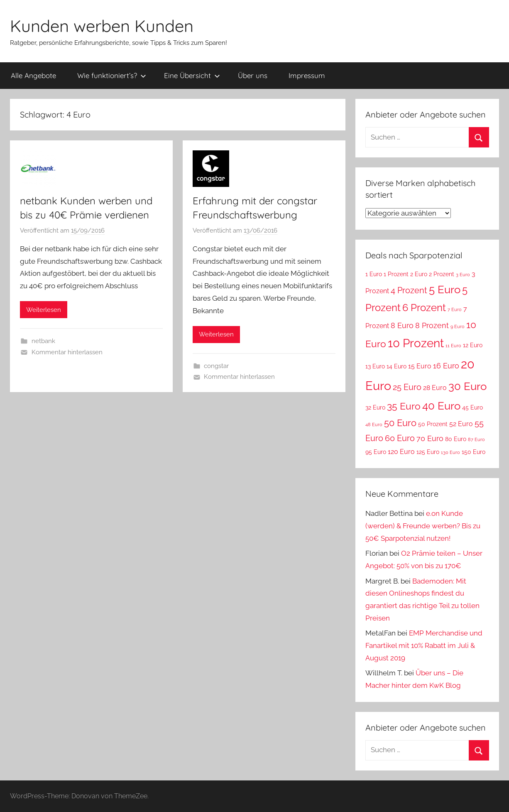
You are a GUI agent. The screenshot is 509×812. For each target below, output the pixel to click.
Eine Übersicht (192, 75)
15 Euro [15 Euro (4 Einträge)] (420, 366)
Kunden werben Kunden (102, 26)
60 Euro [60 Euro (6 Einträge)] (400, 438)
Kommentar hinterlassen (67, 352)
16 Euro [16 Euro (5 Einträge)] (446, 366)
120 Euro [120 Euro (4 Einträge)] (401, 452)
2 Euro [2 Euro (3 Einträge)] (419, 274)
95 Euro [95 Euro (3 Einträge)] (376, 452)
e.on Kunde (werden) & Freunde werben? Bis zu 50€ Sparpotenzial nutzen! (423, 526)
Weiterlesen (44, 310)
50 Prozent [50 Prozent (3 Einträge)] (433, 424)
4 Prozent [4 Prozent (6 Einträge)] (409, 290)
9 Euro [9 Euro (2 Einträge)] (458, 326)
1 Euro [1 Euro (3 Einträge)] (374, 274)
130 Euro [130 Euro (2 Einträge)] (450, 452)
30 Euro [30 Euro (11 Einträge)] (467, 386)
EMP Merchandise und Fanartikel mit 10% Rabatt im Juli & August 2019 (424, 645)
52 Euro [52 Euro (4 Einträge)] (461, 424)
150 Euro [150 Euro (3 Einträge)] (474, 452)
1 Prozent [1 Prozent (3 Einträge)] (396, 274)
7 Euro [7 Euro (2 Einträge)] (455, 309)
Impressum (307, 75)
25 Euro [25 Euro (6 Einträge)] (407, 387)
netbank (43, 341)
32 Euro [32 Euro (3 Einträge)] (375, 407)
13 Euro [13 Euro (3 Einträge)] (375, 366)
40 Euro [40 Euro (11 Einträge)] (441, 406)
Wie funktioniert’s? (112, 75)
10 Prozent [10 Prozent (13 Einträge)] (416, 343)
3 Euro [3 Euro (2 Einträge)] (463, 275)
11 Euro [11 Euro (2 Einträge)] (453, 346)
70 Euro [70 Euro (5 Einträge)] (430, 438)
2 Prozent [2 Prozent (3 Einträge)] (442, 274)
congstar (216, 366)
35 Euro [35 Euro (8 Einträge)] (404, 406)
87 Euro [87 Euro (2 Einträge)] (476, 439)
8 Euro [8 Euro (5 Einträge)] (402, 325)
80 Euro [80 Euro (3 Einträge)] (456, 439)
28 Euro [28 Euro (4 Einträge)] (435, 388)
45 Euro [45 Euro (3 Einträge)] (472, 407)
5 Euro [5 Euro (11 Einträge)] (445, 289)
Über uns (253, 75)
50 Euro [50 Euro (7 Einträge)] (400, 423)
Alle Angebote (33, 75)
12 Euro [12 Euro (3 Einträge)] (473, 345)
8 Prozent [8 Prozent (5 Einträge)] (432, 325)
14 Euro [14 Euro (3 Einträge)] (396, 366)
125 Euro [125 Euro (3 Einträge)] (428, 452)
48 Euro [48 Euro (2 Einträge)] (374, 424)
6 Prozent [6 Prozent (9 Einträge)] (424, 308)
